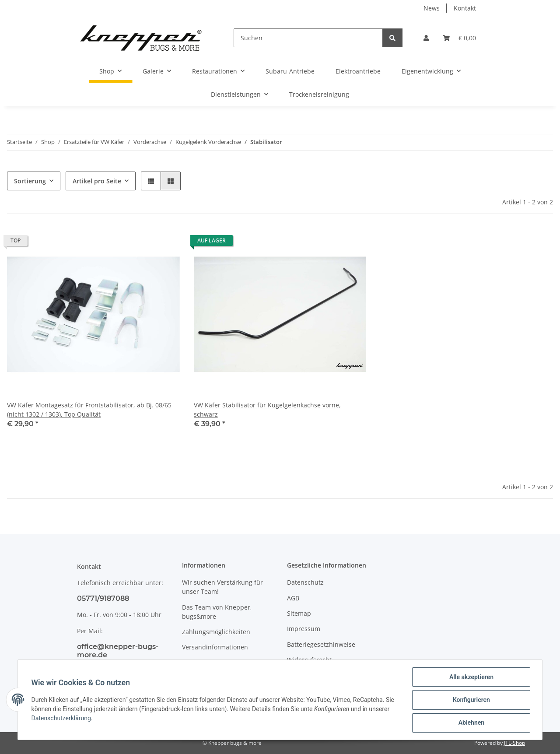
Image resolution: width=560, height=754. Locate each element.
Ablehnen (471, 723)
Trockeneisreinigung (319, 94)
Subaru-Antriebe (290, 71)
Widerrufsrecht (309, 660)
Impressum (304, 629)
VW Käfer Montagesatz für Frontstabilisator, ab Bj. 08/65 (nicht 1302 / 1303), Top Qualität (89, 410)
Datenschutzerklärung (62, 719)
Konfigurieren (471, 700)
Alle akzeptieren (471, 677)
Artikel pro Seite (97, 181)
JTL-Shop (514, 743)
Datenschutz (305, 582)
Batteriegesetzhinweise (321, 644)
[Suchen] (308, 38)
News (432, 8)
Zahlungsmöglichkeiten (216, 632)
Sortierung (30, 181)
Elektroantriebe (358, 71)
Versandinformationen (215, 647)
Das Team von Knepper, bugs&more (217, 612)
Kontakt (465, 8)
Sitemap (299, 613)
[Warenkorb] (459, 38)
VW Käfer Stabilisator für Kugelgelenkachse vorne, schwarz (267, 410)
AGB (293, 598)
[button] (426, 38)
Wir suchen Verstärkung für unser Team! (222, 587)
